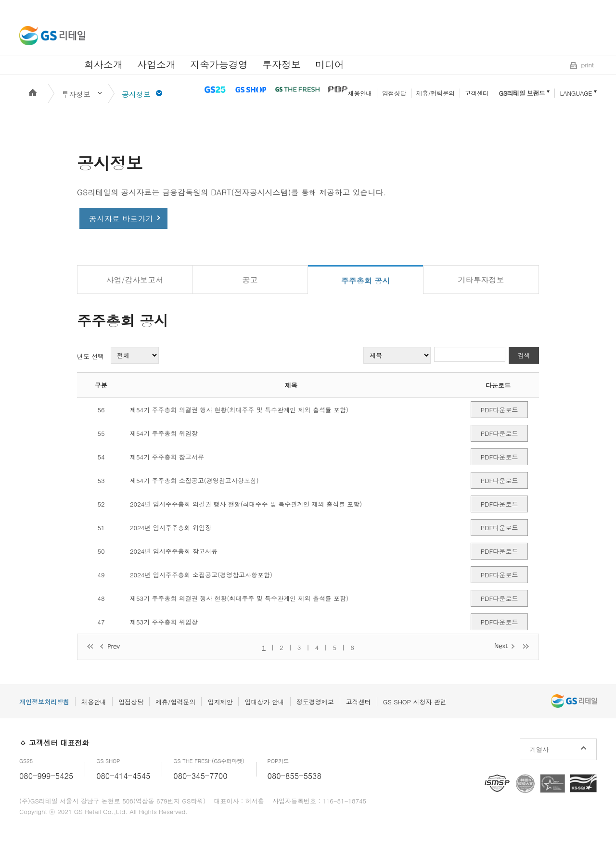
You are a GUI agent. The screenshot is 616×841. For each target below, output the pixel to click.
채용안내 (360, 93)
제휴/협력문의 (436, 93)
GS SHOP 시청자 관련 (415, 702)
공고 (250, 280)
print (588, 65)
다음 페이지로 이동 (505, 646)
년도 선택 (90, 356)
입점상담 (394, 93)
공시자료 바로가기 (121, 219)
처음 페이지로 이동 (90, 647)
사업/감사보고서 (135, 280)
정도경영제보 (315, 702)
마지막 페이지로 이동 (526, 646)
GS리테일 (52, 36)
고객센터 (477, 93)
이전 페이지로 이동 (111, 647)
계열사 (539, 749)
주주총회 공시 (366, 281)
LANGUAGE (576, 93)
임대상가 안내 (264, 702)
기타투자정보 (481, 280)
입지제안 (220, 702)
